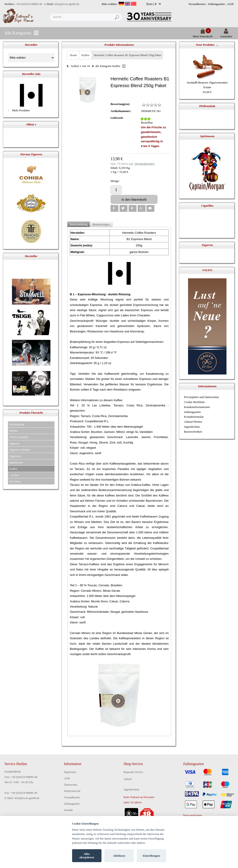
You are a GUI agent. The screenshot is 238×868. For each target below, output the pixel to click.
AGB (230, 4)
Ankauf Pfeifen (193, 422)
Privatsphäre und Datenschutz (201, 397)
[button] (114, 208)
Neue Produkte (205, 45)
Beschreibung (79, 224)
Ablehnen (119, 856)
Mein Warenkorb (203, 35)
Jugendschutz (192, 427)
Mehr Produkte (21, 110)
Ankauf (128, 779)
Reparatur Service (133, 772)
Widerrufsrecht (72, 791)
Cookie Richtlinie (194, 402)
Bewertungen (101, 224)
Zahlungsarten (216, 4)
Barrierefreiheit (193, 432)
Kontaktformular (194, 417)
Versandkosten (197, 4)
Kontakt (68, 810)
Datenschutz (71, 785)
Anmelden (226, 35)
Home (73, 55)
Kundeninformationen (197, 407)
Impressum (70, 772)
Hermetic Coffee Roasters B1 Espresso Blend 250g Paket (127, 55)
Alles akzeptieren (87, 856)
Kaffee (85, 55)
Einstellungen (151, 856)
